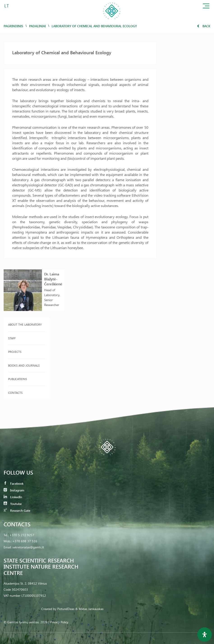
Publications (18, 379)
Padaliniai (37, 26)
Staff (12, 338)
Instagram (14, 490)
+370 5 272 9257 (22, 535)
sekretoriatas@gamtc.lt (28, 547)
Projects (15, 352)
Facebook (14, 483)
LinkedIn (13, 497)
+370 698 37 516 (25, 541)
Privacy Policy (59, 622)
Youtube (13, 504)
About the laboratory (25, 324)
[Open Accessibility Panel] (205, 635)
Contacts (15, 393)
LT (7, 6)
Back (204, 26)
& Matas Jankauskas (89, 609)
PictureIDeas (66, 609)
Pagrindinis (13, 26)
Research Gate (17, 510)
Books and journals (24, 365)
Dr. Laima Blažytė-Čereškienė (53, 279)
